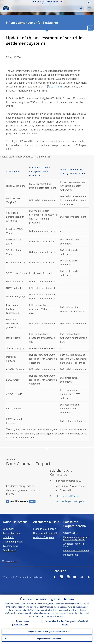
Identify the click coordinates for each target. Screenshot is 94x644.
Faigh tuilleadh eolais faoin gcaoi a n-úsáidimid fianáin (66, 623)
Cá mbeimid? (10, 550)
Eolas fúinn (9, 529)
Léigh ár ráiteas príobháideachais (21, 623)
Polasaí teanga (71, 555)
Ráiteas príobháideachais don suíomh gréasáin (76, 538)
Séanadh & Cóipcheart (45, 529)
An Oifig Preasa (19, 501)
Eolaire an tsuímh (11, 561)
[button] (89, 3)
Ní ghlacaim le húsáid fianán (49, 639)
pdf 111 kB (57, 87)
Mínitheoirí (9, 537)
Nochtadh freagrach (43, 537)
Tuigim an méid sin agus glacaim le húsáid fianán (49, 631)
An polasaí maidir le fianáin (74, 545)
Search (81, 8)
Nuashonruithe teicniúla (46, 533)
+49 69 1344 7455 (70, 496)
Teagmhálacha (10, 546)
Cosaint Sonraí (71, 533)
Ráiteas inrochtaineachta (76, 550)
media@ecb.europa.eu (73, 501)
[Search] (46, 8)
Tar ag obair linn (11, 533)
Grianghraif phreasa (13, 542)
